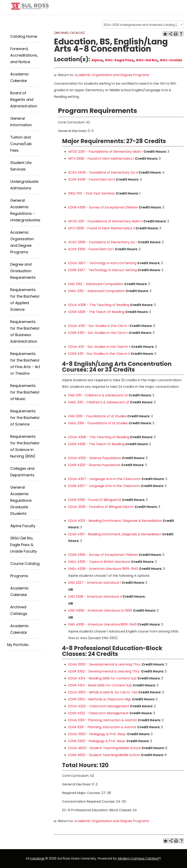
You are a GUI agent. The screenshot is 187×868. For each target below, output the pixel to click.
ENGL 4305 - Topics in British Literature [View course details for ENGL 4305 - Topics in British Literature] (99, 562)
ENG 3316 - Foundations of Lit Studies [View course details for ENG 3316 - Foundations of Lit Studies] (97, 416)
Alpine (97, 60)
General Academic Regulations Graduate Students (21, 500)
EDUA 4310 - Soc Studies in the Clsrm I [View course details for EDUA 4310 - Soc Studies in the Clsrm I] (98, 326)
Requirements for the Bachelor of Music (25, 392)
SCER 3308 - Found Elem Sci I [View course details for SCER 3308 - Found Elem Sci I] (91, 249)
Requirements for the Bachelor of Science (25, 418)
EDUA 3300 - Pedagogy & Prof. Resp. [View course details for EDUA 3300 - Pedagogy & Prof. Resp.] (97, 734)
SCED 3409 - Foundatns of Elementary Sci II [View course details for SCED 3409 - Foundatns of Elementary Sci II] (103, 172)
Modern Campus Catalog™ (139, 858)
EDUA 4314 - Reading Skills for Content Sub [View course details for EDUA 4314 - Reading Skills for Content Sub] (102, 678)
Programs (19, 576)
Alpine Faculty (23, 526)
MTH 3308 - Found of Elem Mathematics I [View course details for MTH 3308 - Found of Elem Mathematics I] (101, 159)
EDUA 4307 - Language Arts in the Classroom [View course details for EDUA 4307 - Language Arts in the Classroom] (104, 479)
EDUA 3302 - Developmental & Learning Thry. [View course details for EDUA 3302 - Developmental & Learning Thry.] (104, 664)
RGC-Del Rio (147, 60)
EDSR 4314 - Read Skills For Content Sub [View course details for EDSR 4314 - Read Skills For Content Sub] (100, 685)
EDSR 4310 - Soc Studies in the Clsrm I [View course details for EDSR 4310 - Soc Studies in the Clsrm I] (98, 333)
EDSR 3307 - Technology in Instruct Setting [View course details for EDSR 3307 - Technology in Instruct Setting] (103, 270)
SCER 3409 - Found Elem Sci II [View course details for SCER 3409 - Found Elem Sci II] (92, 179)
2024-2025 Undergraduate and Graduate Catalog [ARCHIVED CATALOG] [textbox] (141, 25)
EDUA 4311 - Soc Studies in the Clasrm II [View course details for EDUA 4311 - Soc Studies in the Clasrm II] (99, 347)
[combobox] (143, 25)
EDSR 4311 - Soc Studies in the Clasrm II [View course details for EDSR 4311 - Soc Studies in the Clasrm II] (99, 354)
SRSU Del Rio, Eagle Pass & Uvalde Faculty (24, 545)
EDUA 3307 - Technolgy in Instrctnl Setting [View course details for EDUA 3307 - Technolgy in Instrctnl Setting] (102, 263)
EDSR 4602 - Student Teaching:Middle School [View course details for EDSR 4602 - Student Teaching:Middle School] (104, 755)
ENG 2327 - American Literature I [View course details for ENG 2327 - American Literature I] (95, 583)
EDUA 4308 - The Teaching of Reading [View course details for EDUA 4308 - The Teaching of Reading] (99, 305)
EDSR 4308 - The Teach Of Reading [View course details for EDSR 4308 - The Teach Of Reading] (96, 312)
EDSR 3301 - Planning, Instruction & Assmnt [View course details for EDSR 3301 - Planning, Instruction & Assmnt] (102, 727)
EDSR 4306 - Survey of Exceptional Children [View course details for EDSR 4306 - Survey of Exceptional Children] (103, 207)
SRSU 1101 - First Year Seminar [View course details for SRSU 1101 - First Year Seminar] (92, 193)
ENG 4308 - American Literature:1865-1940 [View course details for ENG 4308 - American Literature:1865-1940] (102, 624)
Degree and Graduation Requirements (23, 271)
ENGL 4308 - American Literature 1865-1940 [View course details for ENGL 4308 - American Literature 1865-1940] (103, 569)
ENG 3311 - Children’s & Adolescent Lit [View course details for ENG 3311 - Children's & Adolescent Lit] (98, 395)
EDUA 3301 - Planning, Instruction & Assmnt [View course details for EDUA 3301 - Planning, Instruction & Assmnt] (103, 720)
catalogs (37, 858)
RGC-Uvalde (171, 60)
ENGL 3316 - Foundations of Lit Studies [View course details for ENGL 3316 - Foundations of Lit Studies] (98, 423)
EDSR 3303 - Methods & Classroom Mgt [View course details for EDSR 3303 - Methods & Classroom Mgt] (100, 699)
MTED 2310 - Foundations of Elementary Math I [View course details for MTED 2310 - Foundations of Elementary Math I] (105, 152)
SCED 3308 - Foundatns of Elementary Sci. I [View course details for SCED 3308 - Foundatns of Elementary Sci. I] (103, 242)
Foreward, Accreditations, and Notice (24, 55)
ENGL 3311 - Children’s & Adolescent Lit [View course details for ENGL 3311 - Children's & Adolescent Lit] (99, 402)
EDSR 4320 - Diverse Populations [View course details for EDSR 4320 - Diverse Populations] (94, 465)
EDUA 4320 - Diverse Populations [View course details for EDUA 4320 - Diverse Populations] (95, 458)
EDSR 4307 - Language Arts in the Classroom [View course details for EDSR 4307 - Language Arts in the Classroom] (104, 486)
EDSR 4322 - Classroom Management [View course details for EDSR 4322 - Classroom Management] (98, 713)
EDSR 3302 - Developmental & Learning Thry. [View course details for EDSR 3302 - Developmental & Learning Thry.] (104, 671)
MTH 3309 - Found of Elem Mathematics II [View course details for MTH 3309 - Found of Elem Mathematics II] (101, 228)
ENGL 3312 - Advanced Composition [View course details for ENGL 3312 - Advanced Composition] (97, 291)
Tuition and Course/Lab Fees (21, 144)
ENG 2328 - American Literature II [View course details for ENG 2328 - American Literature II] (95, 597)
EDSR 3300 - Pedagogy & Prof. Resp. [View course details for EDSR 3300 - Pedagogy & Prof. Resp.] (97, 741)
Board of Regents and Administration (24, 100)
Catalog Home (24, 36)
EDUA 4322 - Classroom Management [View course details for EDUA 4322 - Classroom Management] (99, 706)
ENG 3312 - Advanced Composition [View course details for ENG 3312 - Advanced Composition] (96, 284)
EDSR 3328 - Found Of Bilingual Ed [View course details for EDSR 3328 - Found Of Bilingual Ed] (95, 500)
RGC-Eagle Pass (119, 60)
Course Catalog (25, 564)
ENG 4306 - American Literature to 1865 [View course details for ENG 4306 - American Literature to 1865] (100, 610)
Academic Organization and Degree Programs (112, 75)
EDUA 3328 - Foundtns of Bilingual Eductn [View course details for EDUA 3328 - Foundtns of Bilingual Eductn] (101, 507)
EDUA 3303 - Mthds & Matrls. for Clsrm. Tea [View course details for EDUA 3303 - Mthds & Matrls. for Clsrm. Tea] (103, 692)
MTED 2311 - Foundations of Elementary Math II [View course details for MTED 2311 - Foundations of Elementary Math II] (105, 221)
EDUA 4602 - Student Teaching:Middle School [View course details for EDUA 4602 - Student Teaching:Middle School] (104, 748)
